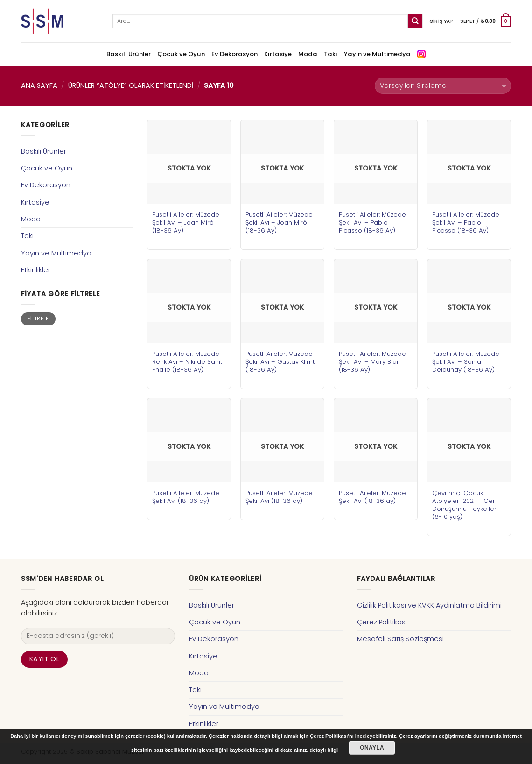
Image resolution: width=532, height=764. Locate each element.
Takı (331, 54)
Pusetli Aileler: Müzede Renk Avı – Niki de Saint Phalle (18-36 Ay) (187, 362)
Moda (308, 54)
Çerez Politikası (382, 622)
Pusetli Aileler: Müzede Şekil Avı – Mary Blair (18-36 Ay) (372, 362)
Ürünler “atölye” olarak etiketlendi (131, 85)
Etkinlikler (36, 270)
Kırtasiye (278, 54)
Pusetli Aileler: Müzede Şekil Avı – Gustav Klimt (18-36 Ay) (280, 362)
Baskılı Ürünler (129, 54)
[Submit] (415, 21)
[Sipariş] (443, 86)
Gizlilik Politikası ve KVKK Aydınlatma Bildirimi (429, 605)
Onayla (372, 748)
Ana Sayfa (39, 85)
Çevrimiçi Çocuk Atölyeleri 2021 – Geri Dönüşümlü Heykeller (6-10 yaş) (464, 505)
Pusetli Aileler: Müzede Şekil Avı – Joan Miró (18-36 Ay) (186, 223)
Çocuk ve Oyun (181, 54)
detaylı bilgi (324, 750)
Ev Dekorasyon (234, 54)
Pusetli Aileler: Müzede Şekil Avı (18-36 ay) (186, 497)
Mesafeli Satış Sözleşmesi (400, 639)
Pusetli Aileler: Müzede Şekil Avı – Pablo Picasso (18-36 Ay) (372, 223)
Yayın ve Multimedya (377, 54)
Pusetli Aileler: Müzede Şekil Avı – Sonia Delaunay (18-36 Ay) (466, 362)
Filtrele (38, 319)
